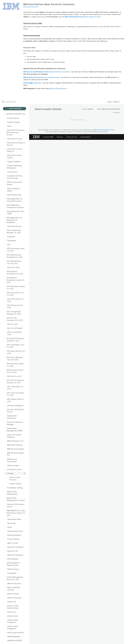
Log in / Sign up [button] (114, 102)
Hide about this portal (31, 7)
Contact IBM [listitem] (48, 137)
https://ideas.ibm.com (92, 17)
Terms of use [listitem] (72, 137)
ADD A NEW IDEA (14, 109)
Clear (23, 114)
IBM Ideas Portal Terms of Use (104, 130)
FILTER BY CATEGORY (12, 114)
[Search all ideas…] (16, 102)
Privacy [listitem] (60, 137)
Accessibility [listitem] (86, 137)
